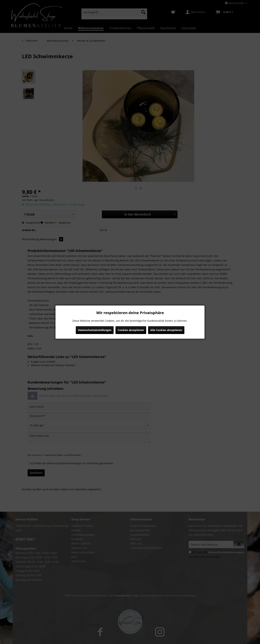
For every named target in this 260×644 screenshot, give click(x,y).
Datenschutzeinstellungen (95, 330)
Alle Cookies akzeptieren (166, 330)
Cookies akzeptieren (131, 330)
